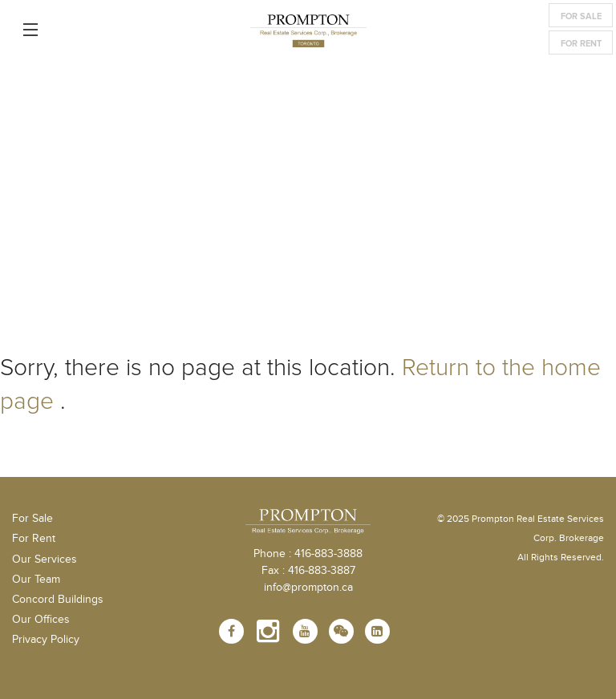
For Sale (581, 16)
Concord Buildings (58, 600)
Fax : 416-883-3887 (308, 571)
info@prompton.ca (308, 588)
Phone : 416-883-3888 (308, 554)
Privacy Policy (46, 640)
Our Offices (41, 620)
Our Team (36, 580)
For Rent (581, 44)
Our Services (45, 560)
